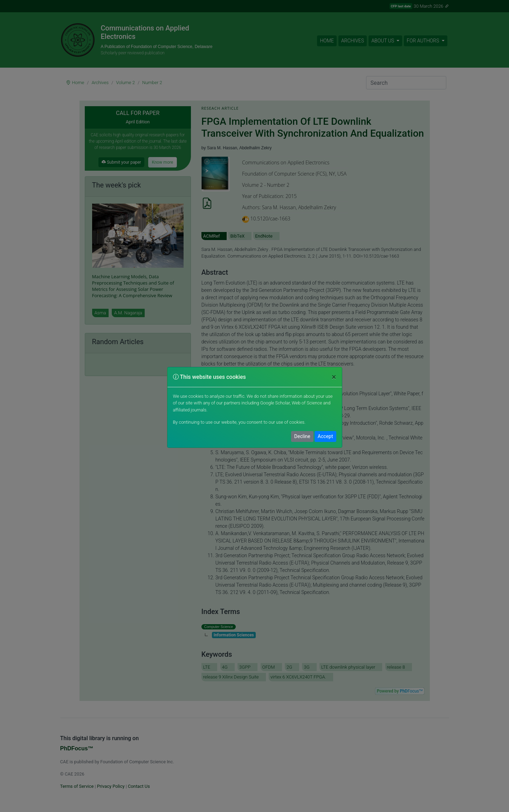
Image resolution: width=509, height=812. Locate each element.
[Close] (334, 377)
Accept (325, 436)
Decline (302, 436)
